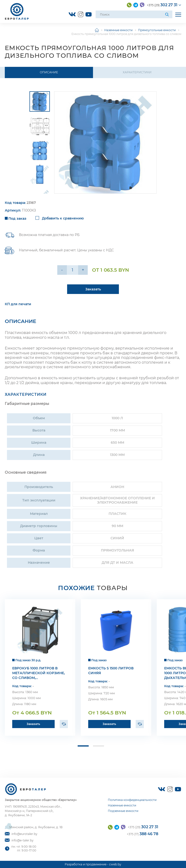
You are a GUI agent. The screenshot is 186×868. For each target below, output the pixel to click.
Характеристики (137, 72)
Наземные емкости (118, 30)
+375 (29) (162, 5)
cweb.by (115, 865)
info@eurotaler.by (21, 834)
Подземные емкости (123, 811)
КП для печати (18, 305)
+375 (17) (142, 834)
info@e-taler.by (19, 840)
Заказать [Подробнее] (93, 290)
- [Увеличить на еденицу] (62, 270)
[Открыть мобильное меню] (178, 14)
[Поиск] (168, 14)
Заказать (33, 725)
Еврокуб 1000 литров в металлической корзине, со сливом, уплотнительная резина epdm (38, 674)
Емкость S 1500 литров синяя (111, 672)
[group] (105, 142)
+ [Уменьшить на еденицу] (83, 270)
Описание (49, 72)
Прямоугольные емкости (157, 30)
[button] (82, 747)
